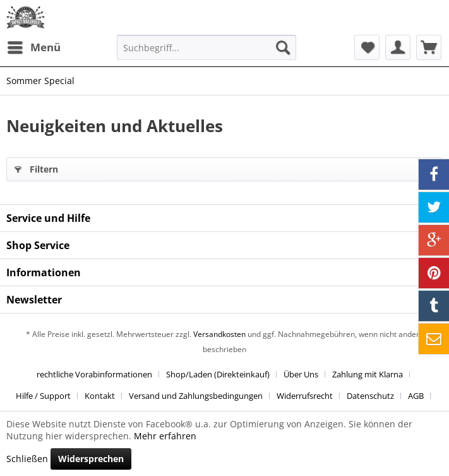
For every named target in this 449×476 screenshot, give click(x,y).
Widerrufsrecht (305, 396)
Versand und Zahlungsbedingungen (196, 396)
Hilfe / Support (43, 396)
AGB (416, 396)
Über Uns (301, 374)
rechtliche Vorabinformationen (94, 374)
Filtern (36, 167)
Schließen (27, 459)
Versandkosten (219, 334)
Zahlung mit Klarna (368, 374)
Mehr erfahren (165, 436)
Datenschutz (370, 396)
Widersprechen (91, 459)
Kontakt (100, 396)
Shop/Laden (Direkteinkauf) (218, 374)
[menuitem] (33, 47)
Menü (34, 46)
